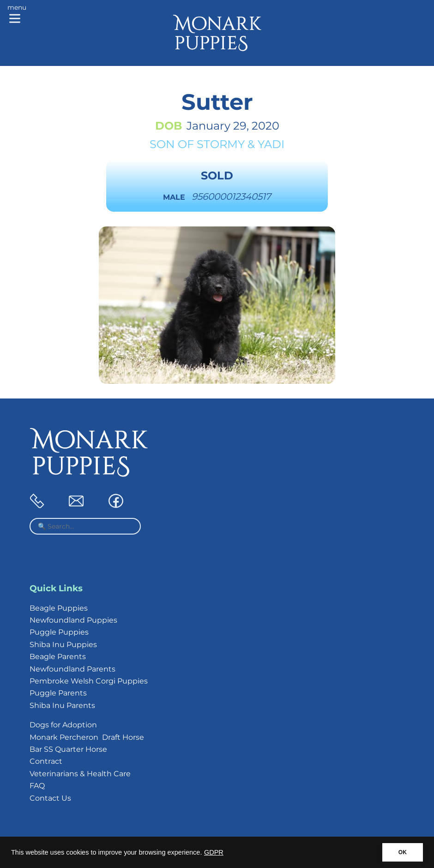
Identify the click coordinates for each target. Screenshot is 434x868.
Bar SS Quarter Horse (68, 749)
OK (403, 852)
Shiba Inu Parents (62, 705)
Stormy (221, 144)
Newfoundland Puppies (73, 620)
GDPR (214, 852)
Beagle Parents (58, 657)
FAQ (37, 786)
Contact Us (50, 798)
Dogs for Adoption (63, 725)
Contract (46, 761)
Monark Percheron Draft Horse (87, 737)
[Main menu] (17, 15)
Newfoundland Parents (72, 669)
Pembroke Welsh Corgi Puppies (89, 681)
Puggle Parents (58, 693)
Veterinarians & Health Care (80, 774)
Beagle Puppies (59, 608)
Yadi (271, 144)
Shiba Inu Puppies (63, 645)
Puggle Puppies (59, 632)
